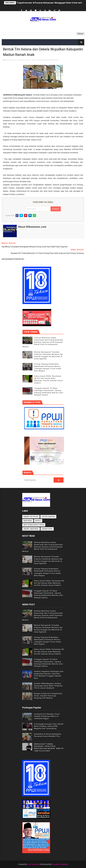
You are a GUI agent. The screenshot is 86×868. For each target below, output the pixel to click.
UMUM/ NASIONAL (31, 529)
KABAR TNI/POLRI (31, 517)
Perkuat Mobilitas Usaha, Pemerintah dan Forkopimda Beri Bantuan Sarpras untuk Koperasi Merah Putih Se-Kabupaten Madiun (43, 342)
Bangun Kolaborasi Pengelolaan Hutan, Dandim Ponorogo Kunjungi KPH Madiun (48, 696)
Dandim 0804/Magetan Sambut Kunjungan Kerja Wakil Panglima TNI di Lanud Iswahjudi (48, 686)
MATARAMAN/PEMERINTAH (49, 60)
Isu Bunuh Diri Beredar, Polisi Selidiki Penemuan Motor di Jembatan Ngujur (47, 716)
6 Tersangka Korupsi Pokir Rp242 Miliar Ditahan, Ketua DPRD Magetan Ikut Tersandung (49, 726)
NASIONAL (28, 521)
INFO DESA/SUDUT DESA (34, 525)
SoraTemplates (33, 864)
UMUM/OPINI (47, 529)
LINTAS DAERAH (48, 517)
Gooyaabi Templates (60, 864)
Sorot (38, 521)
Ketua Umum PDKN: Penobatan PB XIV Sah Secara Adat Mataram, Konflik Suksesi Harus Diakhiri (49, 583)
